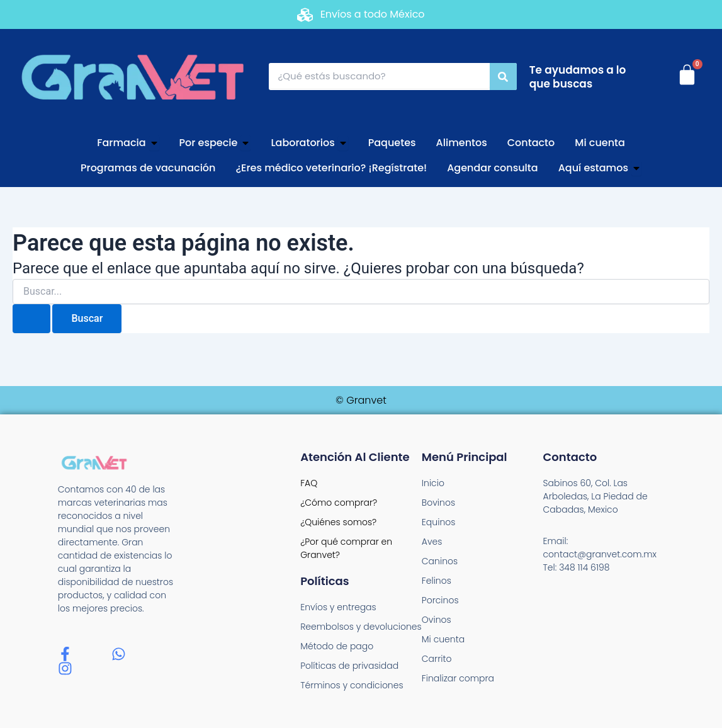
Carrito (437, 659)
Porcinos (440, 600)
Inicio (433, 483)
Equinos (439, 522)
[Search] (503, 77)
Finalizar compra (458, 678)
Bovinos (438, 503)
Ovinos (437, 620)
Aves (432, 542)
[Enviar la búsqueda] (31, 319)
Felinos (437, 581)
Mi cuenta (443, 639)
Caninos (440, 561)
